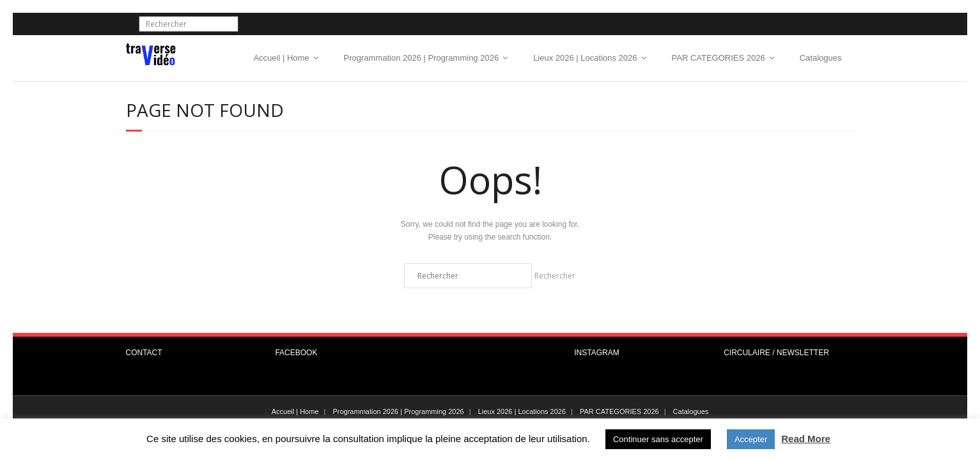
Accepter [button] (751, 439)
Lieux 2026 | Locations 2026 (585, 58)
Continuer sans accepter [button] (658, 439)
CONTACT (144, 353)
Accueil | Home (281, 58)
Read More (806, 439)
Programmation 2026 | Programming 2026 (422, 58)
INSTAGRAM (596, 353)
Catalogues (821, 58)
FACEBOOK (296, 353)
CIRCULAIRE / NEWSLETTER (776, 353)
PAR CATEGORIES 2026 (719, 58)
